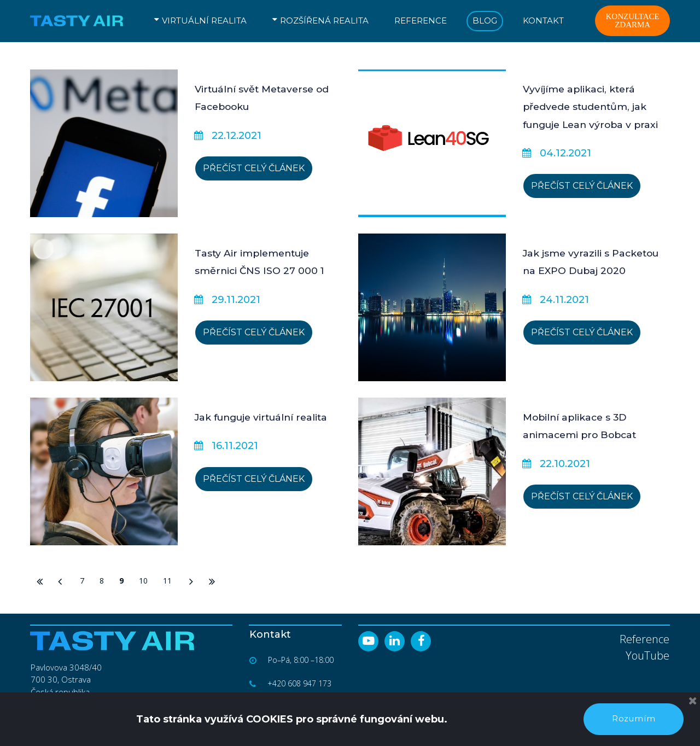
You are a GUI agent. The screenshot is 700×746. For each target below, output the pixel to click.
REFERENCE (421, 21)
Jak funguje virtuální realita (265, 417)
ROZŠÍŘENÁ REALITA (320, 21)
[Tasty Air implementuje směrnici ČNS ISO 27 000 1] (104, 307)
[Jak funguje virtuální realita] (104, 471)
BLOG (485, 21)
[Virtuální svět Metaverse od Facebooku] (104, 143)
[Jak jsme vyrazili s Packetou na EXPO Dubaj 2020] (432, 307)
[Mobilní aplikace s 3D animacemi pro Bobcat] (432, 471)
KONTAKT (543, 21)
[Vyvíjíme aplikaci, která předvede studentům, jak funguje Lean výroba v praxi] (432, 143)
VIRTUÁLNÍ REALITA (200, 21)
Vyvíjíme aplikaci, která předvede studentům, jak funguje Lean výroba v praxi (594, 107)
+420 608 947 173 (300, 683)
